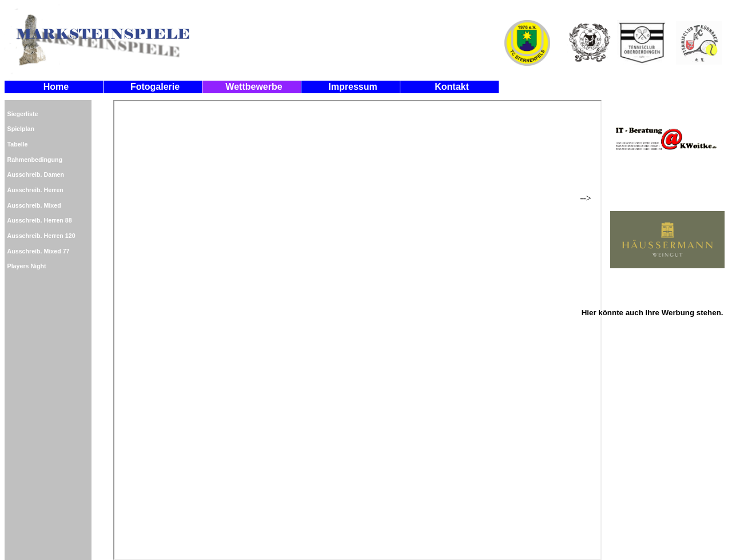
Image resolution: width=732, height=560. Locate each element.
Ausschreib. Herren (35, 190)
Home (56, 87)
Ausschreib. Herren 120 (41, 236)
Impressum (353, 87)
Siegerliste (23, 114)
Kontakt (452, 87)
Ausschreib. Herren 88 (40, 220)
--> (652, 182)
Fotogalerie (155, 87)
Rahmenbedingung (35, 160)
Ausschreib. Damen (36, 174)
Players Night (27, 266)
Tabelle (18, 144)
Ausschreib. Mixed (34, 205)
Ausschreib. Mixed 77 (39, 251)
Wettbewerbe (254, 87)
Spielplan (21, 129)
